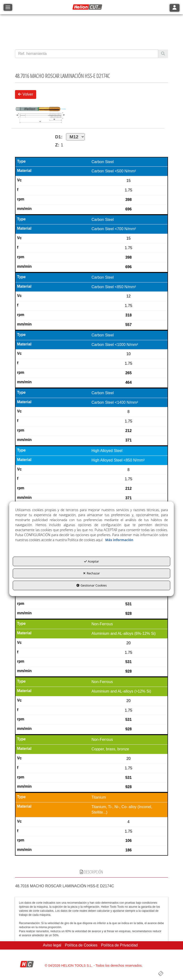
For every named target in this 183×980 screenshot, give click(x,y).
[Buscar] (163, 54)
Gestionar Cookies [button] (91, 585)
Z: (57, 145)
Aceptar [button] (92, 561)
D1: (70, 137)
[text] (86, 54)
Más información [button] (119, 540)
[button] (88, 7)
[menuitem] (52, 945)
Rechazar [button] (91, 573)
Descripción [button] (91, 872)
